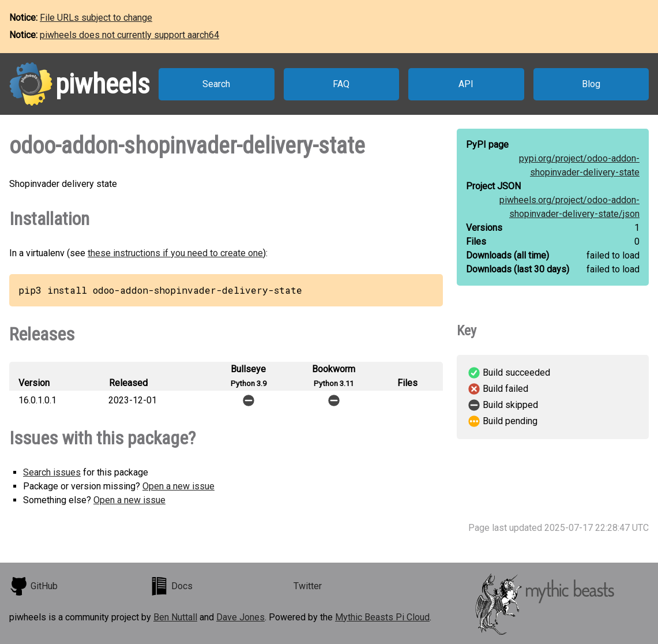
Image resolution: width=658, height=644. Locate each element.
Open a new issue (178, 486)
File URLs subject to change (96, 18)
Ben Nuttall (175, 617)
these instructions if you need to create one (175, 253)
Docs (171, 586)
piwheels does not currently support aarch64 (129, 35)
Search (216, 84)
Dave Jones (240, 617)
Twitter (308, 586)
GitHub (33, 586)
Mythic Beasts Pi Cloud (382, 617)
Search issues (52, 472)
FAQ (341, 84)
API (466, 84)
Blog (591, 84)
